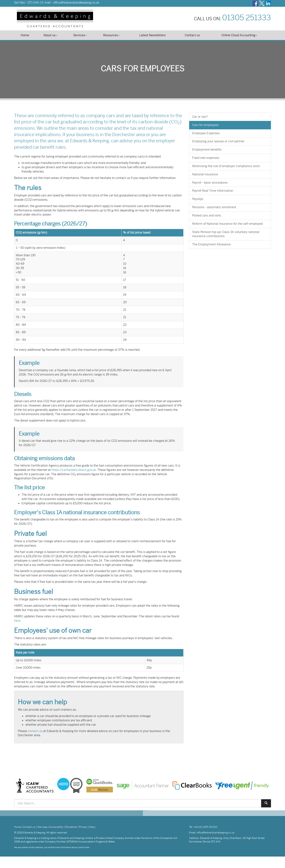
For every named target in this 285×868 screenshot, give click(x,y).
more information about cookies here (72, 847)
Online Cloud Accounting (239, 35)
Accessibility (56, 827)
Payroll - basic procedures (210, 183)
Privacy (83, 827)
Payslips (198, 199)
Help (92, 827)
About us (50, 35)
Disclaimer (71, 827)
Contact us (192, 35)
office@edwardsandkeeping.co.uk (76, 3)
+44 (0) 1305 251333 (205, 827)
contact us (35, 731)
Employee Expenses (206, 133)
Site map (42, 827)
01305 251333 (247, 18)
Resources (111, 35)
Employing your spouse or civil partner (218, 141)
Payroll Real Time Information (213, 191)
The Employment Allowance (211, 244)
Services (80, 35)
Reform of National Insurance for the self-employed (227, 224)
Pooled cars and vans (207, 215)
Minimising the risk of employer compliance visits (226, 166)
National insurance (205, 174)
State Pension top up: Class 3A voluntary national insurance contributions (226, 234)
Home (25, 35)
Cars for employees (205, 125)
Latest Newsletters (153, 35)
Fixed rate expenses (206, 158)
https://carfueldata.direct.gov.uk (74, 470)
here (17, 621)
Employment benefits (207, 150)
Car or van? (200, 117)
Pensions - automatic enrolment (214, 207)
